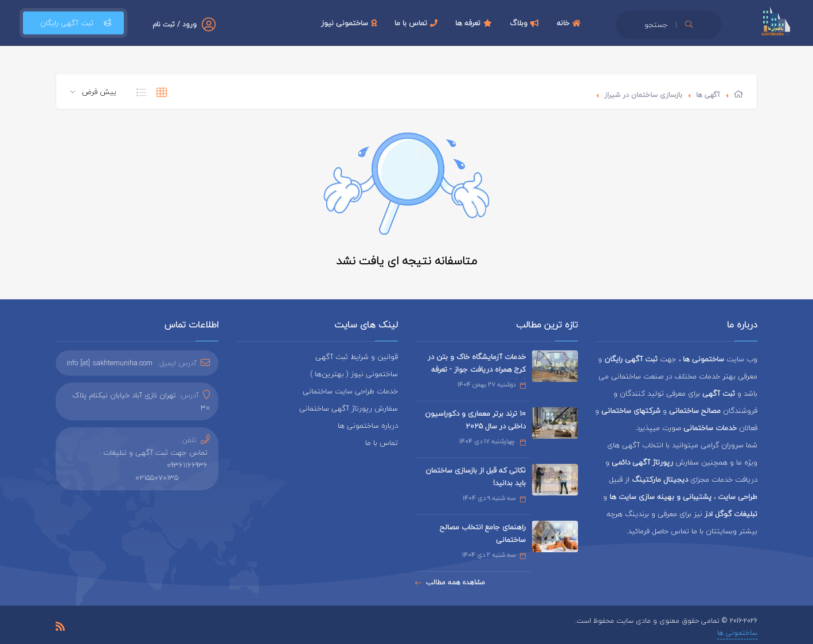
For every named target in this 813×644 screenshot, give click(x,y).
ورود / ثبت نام (175, 24)
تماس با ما (417, 23)
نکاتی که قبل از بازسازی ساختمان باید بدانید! (476, 477)
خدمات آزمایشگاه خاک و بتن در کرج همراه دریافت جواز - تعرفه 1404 (477, 369)
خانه (570, 23)
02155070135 (157, 478)
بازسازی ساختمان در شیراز (643, 95)
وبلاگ (526, 23)
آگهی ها (708, 95)
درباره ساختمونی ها (368, 426)
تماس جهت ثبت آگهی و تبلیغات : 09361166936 (153, 459)
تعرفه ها (475, 23)
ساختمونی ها (737, 633)
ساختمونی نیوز (350, 23)
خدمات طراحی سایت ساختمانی (350, 391)
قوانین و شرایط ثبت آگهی (357, 357)
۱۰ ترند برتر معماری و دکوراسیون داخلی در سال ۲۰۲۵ (475, 420)
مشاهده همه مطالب (450, 582)
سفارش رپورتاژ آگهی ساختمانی (349, 408)
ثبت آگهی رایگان (73, 23)
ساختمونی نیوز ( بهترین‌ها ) (354, 374)
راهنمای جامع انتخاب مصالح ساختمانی (483, 533)
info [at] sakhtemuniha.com (110, 363)
